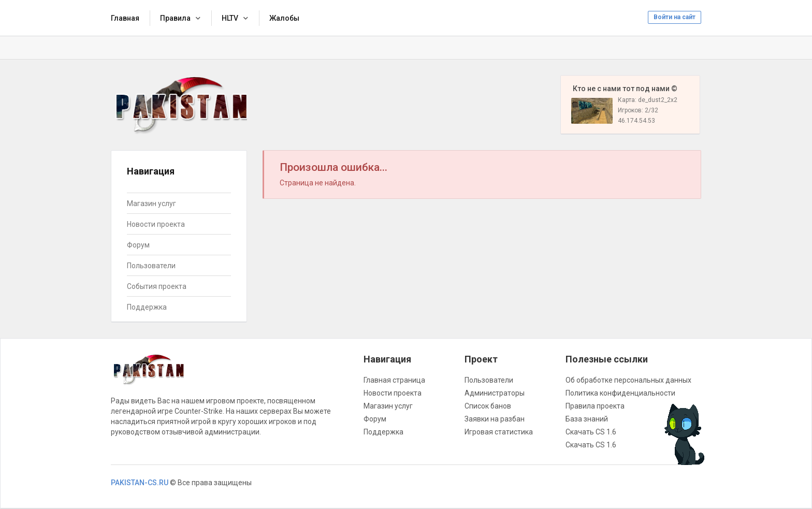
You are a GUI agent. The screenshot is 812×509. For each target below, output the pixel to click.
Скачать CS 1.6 (591, 432)
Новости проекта (156, 224)
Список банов (488, 406)
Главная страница (394, 380)
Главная (125, 18)
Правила (175, 18)
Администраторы (495, 393)
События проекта (157, 286)
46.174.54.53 (636, 121)
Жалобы (284, 18)
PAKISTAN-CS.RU (140, 483)
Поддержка (147, 307)
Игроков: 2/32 (638, 110)
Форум (138, 245)
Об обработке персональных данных (628, 380)
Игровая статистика (499, 432)
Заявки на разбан (495, 419)
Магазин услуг (151, 203)
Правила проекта (595, 406)
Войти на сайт (675, 17)
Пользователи (151, 266)
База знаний (587, 419)
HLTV (230, 18)
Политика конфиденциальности (620, 393)
